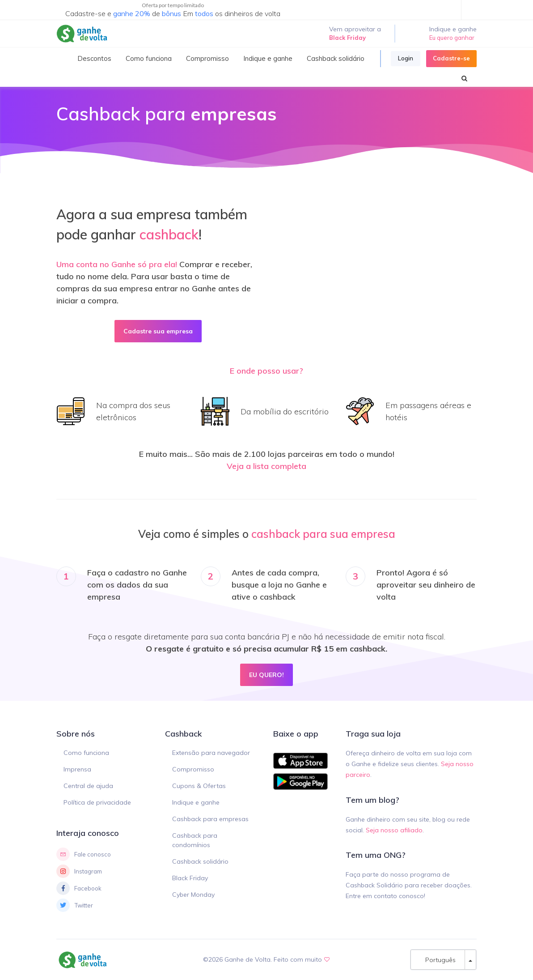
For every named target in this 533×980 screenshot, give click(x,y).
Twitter (75, 905)
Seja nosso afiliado (394, 830)
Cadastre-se (451, 58)
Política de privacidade (97, 802)
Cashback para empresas (210, 819)
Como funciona (86, 753)
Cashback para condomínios (195, 840)
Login (406, 58)
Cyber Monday (193, 895)
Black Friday (190, 878)
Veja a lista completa (266, 466)
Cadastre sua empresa (158, 331)
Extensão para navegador (211, 753)
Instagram (79, 871)
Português (438, 960)
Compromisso (193, 769)
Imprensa (77, 769)
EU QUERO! (266, 675)
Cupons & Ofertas (199, 786)
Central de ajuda (88, 786)
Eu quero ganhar (452, 38)
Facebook (79, 888)
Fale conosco (84, 854)
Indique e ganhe (196, 802)
